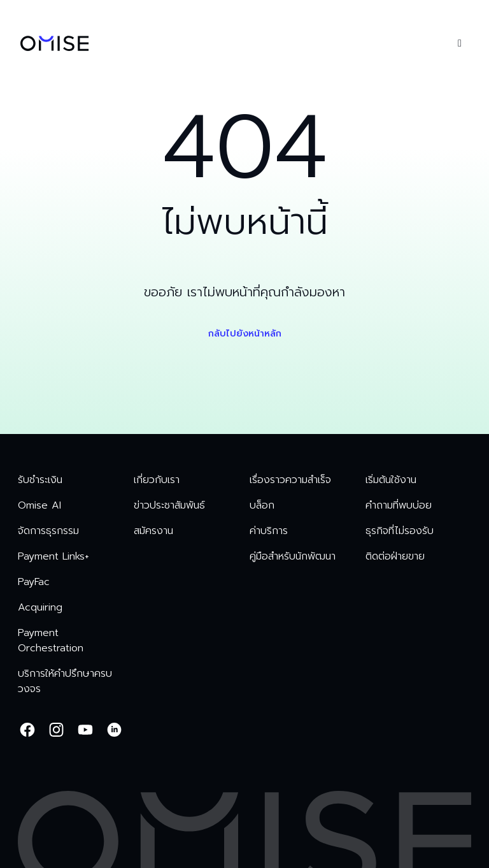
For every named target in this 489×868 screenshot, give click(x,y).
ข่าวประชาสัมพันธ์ (169, 505)
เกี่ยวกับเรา (157, 480)
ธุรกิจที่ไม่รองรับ (400, 531)
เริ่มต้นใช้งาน (391, 480)
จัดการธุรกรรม (48, 531)
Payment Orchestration (51, 640)
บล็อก (262, 505)
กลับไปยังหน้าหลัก (245, 334)
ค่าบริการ (269, 531)
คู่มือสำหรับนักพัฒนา (293, 556)
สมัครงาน (153, 531)
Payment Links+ (53, 556)
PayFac (34, 582)
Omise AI (39, 505)
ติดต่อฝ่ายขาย (395, 556)
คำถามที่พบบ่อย (399, 505)
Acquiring (40, 607)
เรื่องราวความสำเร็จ (290, 480)
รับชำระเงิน (40, 480)
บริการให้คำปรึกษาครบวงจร (65, 681)
